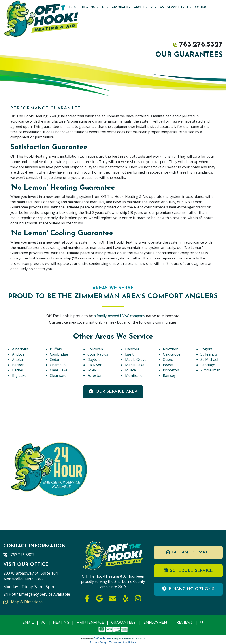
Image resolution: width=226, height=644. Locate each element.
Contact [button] (202, 7)
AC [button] (104, 7)
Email (28, 623)
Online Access (102, 638)
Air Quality (121, 7)
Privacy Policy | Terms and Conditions (113, 642)
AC (43, 623)
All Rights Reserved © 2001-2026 (129, 639)
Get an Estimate (188, 552)
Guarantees (123, 623)
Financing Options (188, 589)
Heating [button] (89, 7)
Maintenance (90, 623)
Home (74, 7)
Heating (61, 623)
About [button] (139, 7)
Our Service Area (113, 391)
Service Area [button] (178, 7)
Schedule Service (188, 570)
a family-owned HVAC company (120, 316)
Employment (156, 623)
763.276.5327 (201, 45)
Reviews (157, 7)
